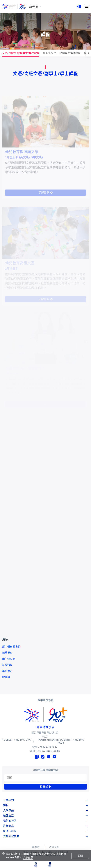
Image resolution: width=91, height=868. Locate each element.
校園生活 (45, 816)
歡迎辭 (6, 677)
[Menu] (87, 6)
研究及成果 (45, 831)
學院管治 (7, 671)
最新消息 (45, 826)
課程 (45, 805)
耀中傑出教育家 (11, 647)
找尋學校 (33, 7)
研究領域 (7, 665)
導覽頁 (36, 847)
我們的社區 (45, 821)
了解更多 (28, 857)
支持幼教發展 (45, 836)
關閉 (80, 856)
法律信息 (54, 847)
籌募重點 (7, 653)
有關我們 (45, 800)
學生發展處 (9, 659)
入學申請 (45, 810)
